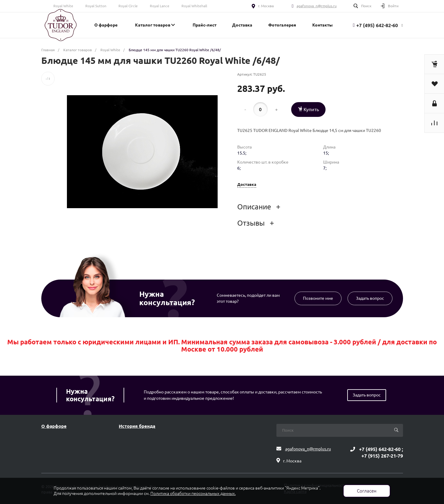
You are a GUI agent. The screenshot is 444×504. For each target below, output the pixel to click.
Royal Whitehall (194, 6)
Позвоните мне (318, 298)
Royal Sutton (96, 6)
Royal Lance (160, 6)
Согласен (367, 491)
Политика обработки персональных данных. (193, 493)
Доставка (247, 185)
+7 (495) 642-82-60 (377, 25)
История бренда (137, 426)
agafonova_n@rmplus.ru (317, 6)
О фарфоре (54, 426)
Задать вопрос (370, 298)
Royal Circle (128, 6)
